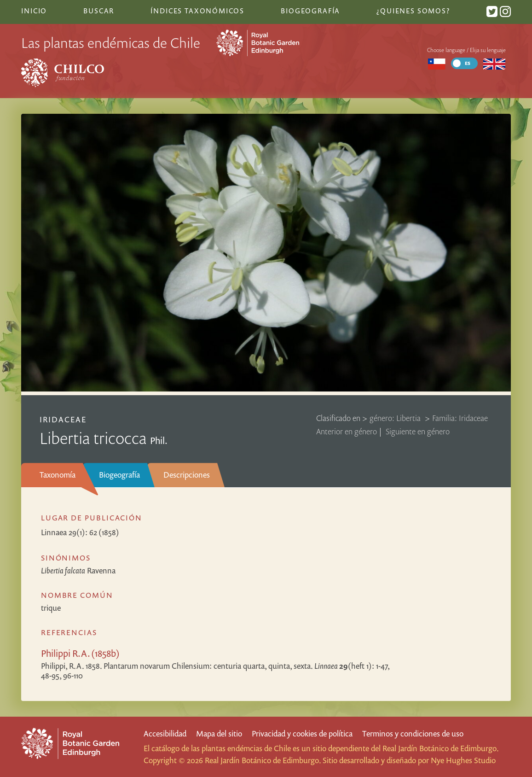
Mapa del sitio (219, 733)
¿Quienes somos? (413, 11)
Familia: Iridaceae (460, 418)
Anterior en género (347, 431)
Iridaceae (63, 419)
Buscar (99, 11)
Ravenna (78, 570)
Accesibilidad (165, 733)
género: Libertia (396, 418)
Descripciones (187, 475)
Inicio (34, 11)
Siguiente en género (418, 431)
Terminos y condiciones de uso (413, 733)
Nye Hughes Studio (463, 760)
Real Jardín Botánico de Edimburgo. (440, 748)
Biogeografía (119, 475)
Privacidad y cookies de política (302, 733)
